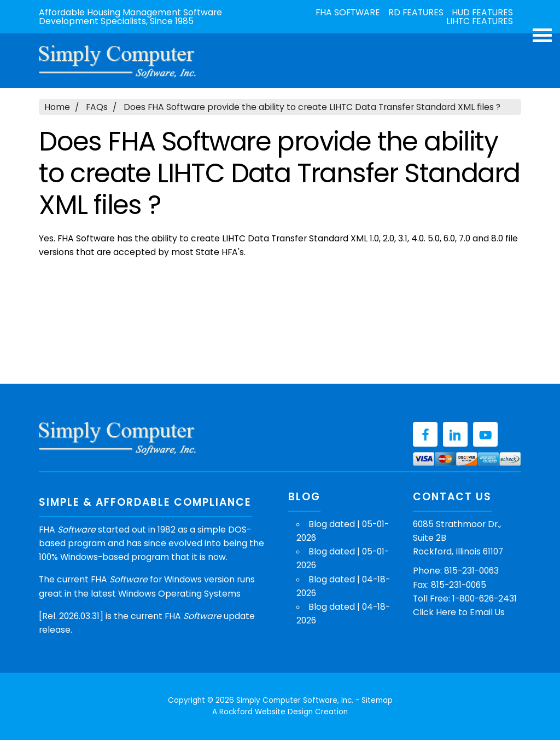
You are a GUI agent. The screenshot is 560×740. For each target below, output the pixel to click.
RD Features (416, 13)
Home (57, 107)
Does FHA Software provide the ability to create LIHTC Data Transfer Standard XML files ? (312, 107)
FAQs (97, 107)
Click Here (434, 612)
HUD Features (482, 13)
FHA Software (348, 13)
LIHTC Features (480, 21)
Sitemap (377, 700)
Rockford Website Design (266, 712)
